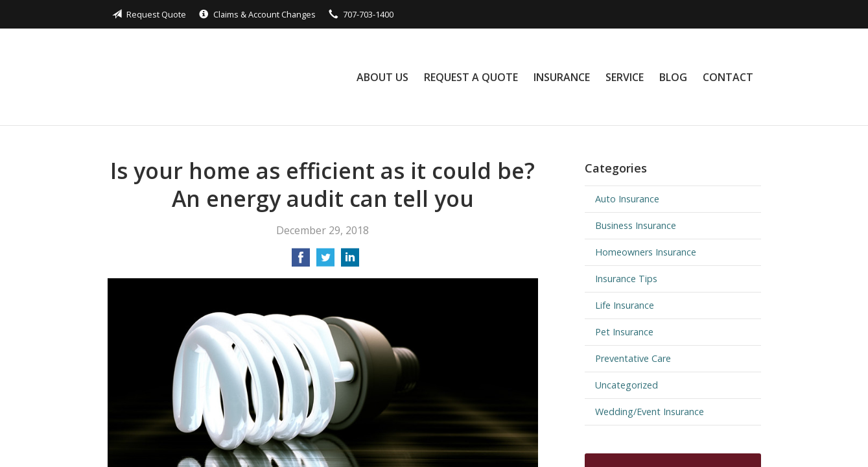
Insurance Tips (626, 279)
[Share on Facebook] (301, 261)
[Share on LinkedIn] (350, 261)
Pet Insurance (624, 332)
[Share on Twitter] (325, 261)
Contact (728, 77)
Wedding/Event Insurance (650, 412)
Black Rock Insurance (200, 77)
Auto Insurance (627, 199)
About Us (382, 77)
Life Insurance (625, 305)
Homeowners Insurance (646, 252)
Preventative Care (633, 358)
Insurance (562, 77)
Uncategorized (627, 385)
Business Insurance (636, 225)
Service (625, 77)
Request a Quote (471, 77)
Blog (673, 77)
